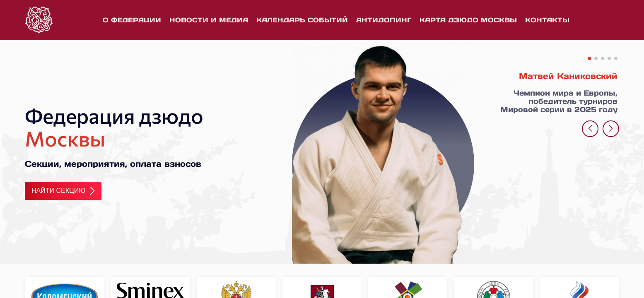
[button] (589, 58)
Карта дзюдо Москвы (468, 20)
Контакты (547, 20)
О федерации (132, 20)
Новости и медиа (209, 20)
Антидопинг (384, 20)
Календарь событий (302, 20)
